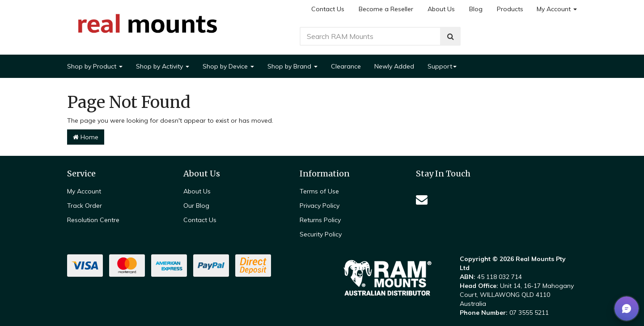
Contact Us (328, 9)
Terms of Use (319, 191)
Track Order (85, 206)
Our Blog (196, 206)
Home (86, 137)
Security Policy (321, 234)
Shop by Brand (292, 66)
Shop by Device (228, 66)
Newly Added (394, 66)
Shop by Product (95, 66)
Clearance (346, 66)
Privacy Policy (320, 206)
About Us (441, 9)
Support (442, 66)
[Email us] (422, 199)
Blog (476, 9)
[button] (627, 309)
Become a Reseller (386, 9)
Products (510, 9)
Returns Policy (320, 220)
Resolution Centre (93, 220)
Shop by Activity (163, 66)
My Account (557, 9)
